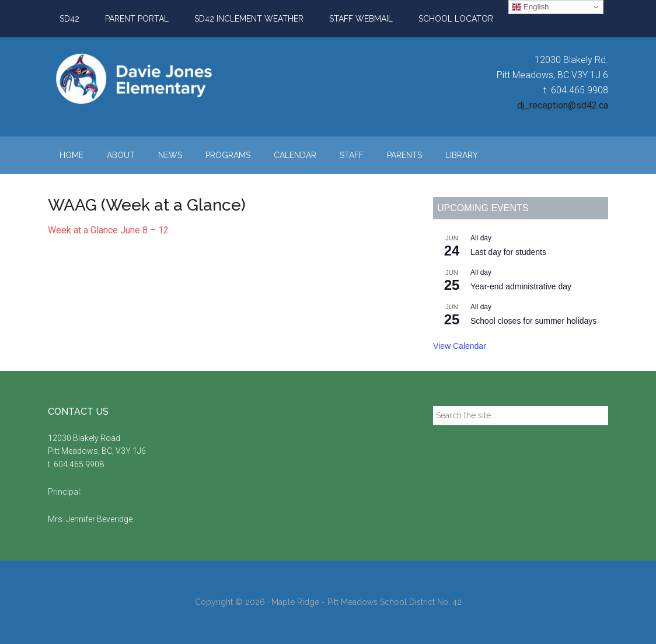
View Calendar (460, 346)
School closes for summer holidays (533, 321)
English (530, 7)
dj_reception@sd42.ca (563, 105)
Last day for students (508, 252)
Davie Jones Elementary (159, 79)
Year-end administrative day (521, 286)
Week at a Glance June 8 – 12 (108, 230)
